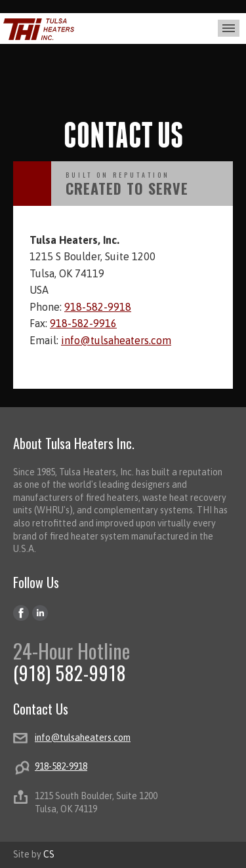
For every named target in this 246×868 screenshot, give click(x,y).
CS (49, 854)
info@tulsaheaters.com (116, 340)
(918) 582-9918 (70, 673)
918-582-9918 (98, 307)
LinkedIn (40, 613)
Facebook (21, 613)
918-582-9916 (83, 323)
